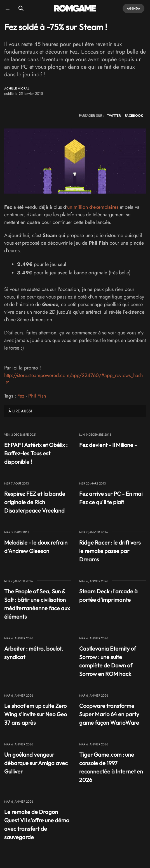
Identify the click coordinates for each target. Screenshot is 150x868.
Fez (21, 396)
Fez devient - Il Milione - (108, 445)
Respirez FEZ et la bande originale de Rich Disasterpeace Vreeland (35, 502)
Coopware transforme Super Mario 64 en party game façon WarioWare (109, 714)
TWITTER (114, 116)
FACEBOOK (134, 116)
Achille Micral (17, 89)
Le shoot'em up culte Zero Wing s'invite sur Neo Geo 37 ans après (36, 714)
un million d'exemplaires (93, 207)
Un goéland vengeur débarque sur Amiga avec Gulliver (36, 763)
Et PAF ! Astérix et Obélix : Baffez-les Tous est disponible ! (36, 453)
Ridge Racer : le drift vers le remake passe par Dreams (110, 551)
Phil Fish (37, 396)
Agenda (133, 8)
